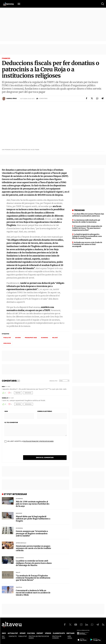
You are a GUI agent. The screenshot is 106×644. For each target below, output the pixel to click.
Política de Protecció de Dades (39, 637)
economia (45, 338)
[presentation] (22, 451)
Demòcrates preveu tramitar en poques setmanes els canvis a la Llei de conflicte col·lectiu (33, 548)
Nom (6, 411)
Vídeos (48, 633)
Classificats (59, 633)
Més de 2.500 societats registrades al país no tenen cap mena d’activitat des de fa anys (33, 504)
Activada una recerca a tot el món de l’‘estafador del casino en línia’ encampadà (87, 244)
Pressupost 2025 (31, 338)
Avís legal (70, 637)
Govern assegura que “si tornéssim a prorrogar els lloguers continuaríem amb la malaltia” (32, 533)
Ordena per (53, 381)
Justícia (19, 587)
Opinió (23, 633)
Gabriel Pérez (12, 99)
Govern (18, 338)
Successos (20, 558)
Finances (6, 58)
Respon (18, 393)
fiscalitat (7, 338)
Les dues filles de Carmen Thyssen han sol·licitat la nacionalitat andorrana (88, 215)
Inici (4, 633)
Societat (19, 513)
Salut (18, 573)
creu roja (7, 343)
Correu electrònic (45, 411)
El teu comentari (11, 422)
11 (5, 404)
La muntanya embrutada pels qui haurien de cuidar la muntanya (86, 221)
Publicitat (23, 636)
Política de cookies (57, 637)
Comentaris (43, 99)
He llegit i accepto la (29, 441)
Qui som (3, 637)
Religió (55, 338)
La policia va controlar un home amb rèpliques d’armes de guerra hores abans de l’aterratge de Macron (34, 563)
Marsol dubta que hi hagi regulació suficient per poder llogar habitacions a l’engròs (33, 519)
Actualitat (13, 633)
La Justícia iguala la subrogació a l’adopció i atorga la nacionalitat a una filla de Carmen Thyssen (87, 236)
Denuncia (28, 393)
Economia (19, 499)
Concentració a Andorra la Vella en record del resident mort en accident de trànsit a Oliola (33, 593)
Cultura (31, 633)
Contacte (13, 636)
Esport (40, 633)
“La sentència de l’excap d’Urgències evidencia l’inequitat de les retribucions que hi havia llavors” (33, 578)
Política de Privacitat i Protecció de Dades (38, 441)
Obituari (70, 633)
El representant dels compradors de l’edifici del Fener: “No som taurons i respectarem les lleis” (87, 228)
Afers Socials (21, 543)
